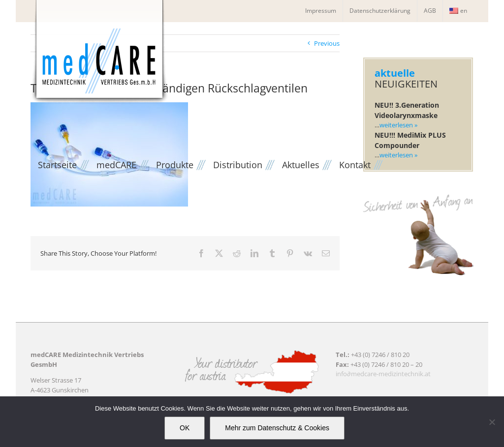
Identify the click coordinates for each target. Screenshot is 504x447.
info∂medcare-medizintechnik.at (383, 374)
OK (185, 428)
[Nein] (492, 422)
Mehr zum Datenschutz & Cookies (277, 428)
